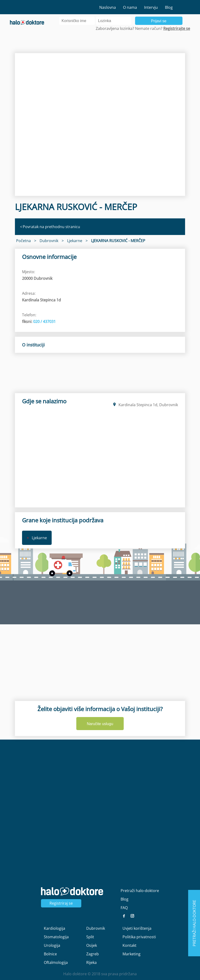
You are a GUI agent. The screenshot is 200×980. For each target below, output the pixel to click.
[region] (100, 125)
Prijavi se (159, 21)
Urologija (52, 945)
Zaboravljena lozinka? (115, 28)
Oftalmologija (56, 962)
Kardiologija (55, 928)
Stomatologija (56, 937)
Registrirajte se (177, 28)
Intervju (151, 7)
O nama (130, 7)
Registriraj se (61, 903)
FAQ (124, 908)
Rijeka (91, 962)
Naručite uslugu (100, 724)
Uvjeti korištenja (137, 928)
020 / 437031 (44, 322)
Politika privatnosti (139, 937)
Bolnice (50, 954)
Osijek (92, 945)
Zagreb (93, 954)
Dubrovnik (96, 928)
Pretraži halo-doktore (140, 891)
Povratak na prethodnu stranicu (50, 227)
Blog (169, 7)
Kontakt (130, 945)
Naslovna (108, 7)
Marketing (132, 954)
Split (90, 937)
